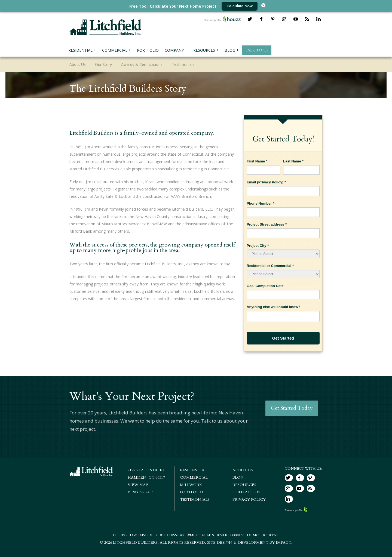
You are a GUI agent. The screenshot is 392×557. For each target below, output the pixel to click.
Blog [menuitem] (230, 50)
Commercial (194, 477)
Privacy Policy (270, 182)
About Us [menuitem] (78, 64)
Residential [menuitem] (80, 50)
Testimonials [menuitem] (183, 64)
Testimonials (195, 499)
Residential (193, 470)
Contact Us (246, 492)
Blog (238, 477)
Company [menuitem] (174, 50)
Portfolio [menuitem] (148, 50)
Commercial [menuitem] (115, 50)
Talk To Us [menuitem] (257, 50)
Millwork (191, 485)
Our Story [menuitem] (103, 64)
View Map (138, 485)
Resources (244, 485)
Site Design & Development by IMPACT (249, 542)
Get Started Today (292, 408)
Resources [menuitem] (204, 50)
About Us (243, 470)
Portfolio (192, 492)
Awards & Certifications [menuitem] (142, 64)
